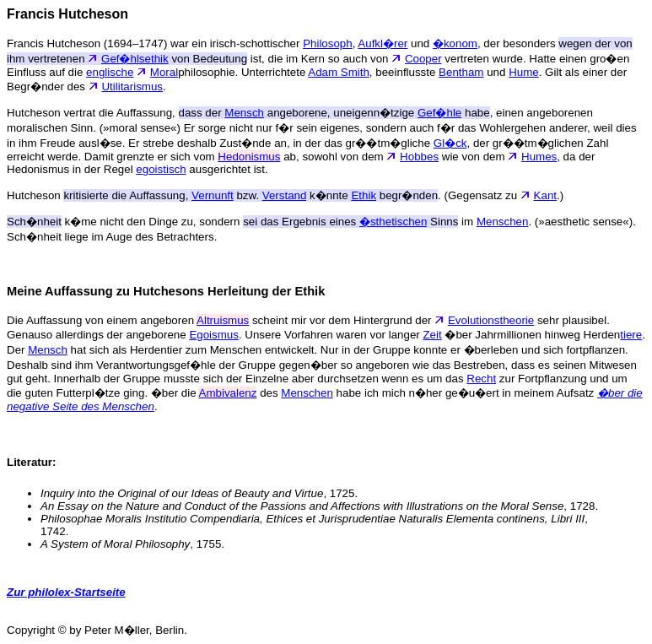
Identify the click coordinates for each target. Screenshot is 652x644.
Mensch (48, 350)
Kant (545, 195)
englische (110, 72)
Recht (481, 379)
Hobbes (419, 157)
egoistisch (161, 169)
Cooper (423, 59)
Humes (539, 157)
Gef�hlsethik (135, 59)
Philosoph (328, 43)
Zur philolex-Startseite (66, 592)
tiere (631, 335)
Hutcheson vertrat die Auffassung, (116, 113)
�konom (455, 43)
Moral (164, 72)
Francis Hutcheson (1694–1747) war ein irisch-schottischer (155, 43)
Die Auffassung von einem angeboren (102, 320)
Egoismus (214, 335)
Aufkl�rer (383, 43)
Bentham (461, 72)
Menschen (503, 222)
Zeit (432, 335)
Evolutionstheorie (491, 320)
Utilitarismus (132, 87)
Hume (524, 72)
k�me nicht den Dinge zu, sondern (183, 222)
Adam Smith (339, 72)
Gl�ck (450, 143)
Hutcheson (99, 195)
